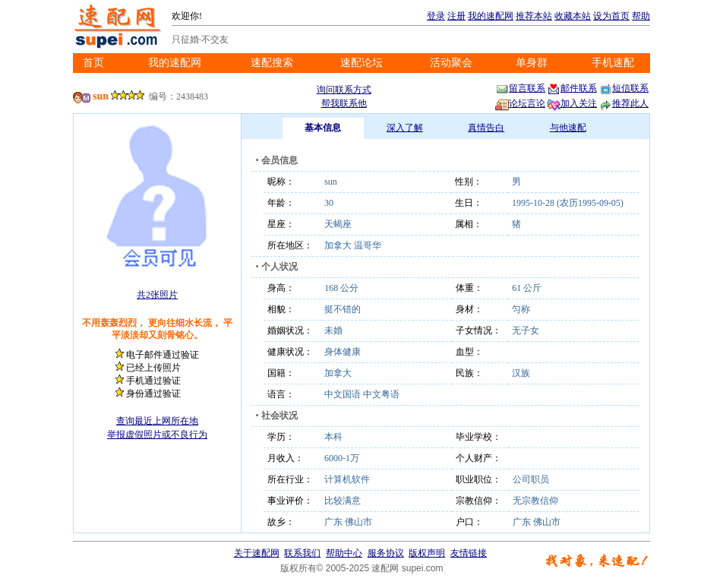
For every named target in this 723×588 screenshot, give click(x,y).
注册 (456, 16)
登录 (436, 16)
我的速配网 (491, 16)
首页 (93, 63)
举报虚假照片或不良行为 (157, 435)
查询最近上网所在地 (157, 421)
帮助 (641, 16)
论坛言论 (520, 103)
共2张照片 (157, 295)
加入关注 (572, 103)
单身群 (532, 63)
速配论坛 (361, 63)
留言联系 (520, 88)
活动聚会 (451, 63)
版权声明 (427, 553)
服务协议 (386, 553)
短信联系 (624, 88)
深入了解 (405, 128)
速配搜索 (272, 63)
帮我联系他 (344, 103)
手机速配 (613, 63)
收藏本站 (573, 16)
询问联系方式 (344, 90)
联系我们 (302, 553)
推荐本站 (534, 16)
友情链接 (469, 553)
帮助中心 (344, 553)
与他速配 (568, 128)
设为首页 (611, 16)
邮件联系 (572, 88)
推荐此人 (624, 103)
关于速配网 (257, 553)
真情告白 (486, 128)
